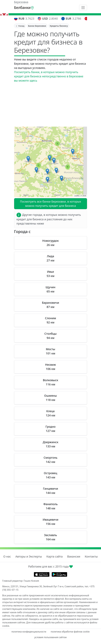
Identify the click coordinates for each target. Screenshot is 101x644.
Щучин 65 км (51, 289)
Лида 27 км (51, 258)
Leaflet (77, 196)
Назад (20, 26)
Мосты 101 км (50, 351)
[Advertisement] (51, 105)
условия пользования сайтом (50, 637)
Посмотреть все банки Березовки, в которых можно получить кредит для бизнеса (51, 204)
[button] (73, 152)
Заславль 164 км (51, 537)
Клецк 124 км (50, 413)
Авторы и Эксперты (29, 556)
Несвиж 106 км (50, 367)
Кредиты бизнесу (59, 26)
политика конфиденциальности (29, 632)
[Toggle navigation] (83, 8)
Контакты (91, 556)
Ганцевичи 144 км (50, 491)
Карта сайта (55, 556)
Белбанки (24, 7)
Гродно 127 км (51, 429)
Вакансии (74, 556)
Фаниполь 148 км (51, 506)
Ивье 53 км (51, 274)
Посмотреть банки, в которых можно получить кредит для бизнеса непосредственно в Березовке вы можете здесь (49, 76)
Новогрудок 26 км (50, 243)
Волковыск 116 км (50, 382)
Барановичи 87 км (51, 305)
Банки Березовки (37, 26)
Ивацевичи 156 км (51, 522)
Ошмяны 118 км (51, 398)
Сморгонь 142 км (51, 460)
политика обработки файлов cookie (70, 632)
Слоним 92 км (51, 320)
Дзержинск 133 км (50, 444)
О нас (7, 556)
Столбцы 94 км (50, 336)
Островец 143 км (50, 475)
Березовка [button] (21, 2)
